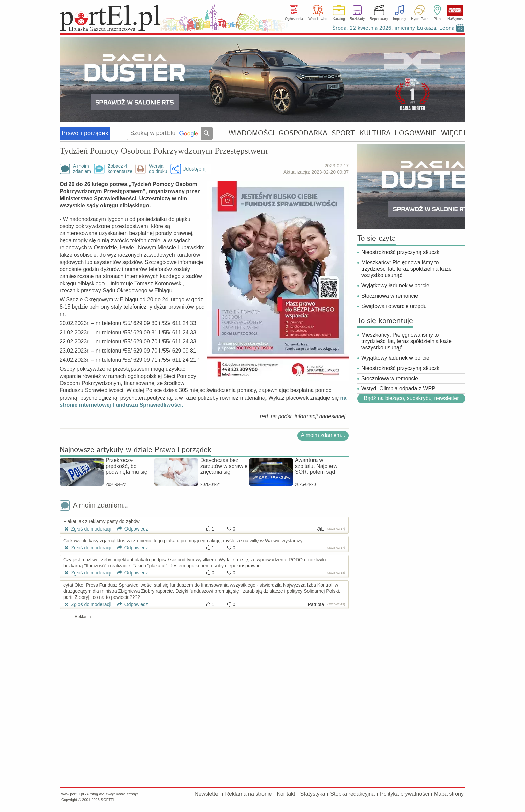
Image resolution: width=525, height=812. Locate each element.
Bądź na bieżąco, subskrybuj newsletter (411, 398)
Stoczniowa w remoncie (390, 296)
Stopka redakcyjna (352, 794)
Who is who (318, 19)
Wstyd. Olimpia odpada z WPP (398, 389)
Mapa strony (449, 794)
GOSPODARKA (303, 133)
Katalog (339, 19)
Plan (437, 19)
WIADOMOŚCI (252, 133)
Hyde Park (420, 19)
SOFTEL (108, 800)
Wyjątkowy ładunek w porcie (395, 285)
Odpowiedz (130, 529)
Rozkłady (357, 19)
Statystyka (313, 794)
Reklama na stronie (248, 794)
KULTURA (375, 133)
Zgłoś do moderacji (87, 529)
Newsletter (207, 794)
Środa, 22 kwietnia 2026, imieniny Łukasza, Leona (393, 28)
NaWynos (455, 11)
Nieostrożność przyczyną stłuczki (401, 252)
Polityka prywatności (404, 794)
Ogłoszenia (294, 19)
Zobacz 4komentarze (120, 169)
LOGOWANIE (416, 133)
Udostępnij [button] (195, 169)
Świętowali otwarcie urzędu (394, 306)
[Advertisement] (204, 669)
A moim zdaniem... (323, 435)
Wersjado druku (158, 169)
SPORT (343, 133)
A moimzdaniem (82, 169)
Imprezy (400, 19)
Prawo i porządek (85, 133)
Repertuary (379, 19)
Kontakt (286, 794)
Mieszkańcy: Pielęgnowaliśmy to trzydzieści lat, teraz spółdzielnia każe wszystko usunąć (406, 269)
